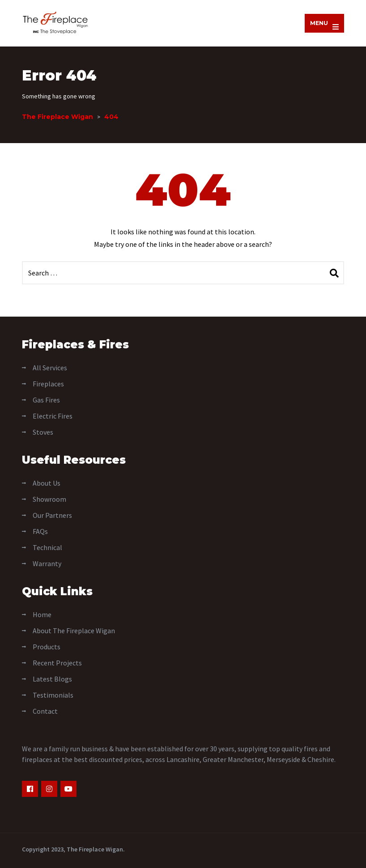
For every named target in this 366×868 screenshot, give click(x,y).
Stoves (43, 432)
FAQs (40, 531)
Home (42, 614)
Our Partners (52, 515)
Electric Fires (53, 416)
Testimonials (53, 695)
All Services (50, 368)
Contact (45, 711)
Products (47, 647)
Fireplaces (48, 384)
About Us (47, 483)
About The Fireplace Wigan (74, 631)
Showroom (49, 499)
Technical (47, 547)
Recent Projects (57, 663)
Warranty (47, 563)
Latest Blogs (52, 679)
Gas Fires (46, 400)
